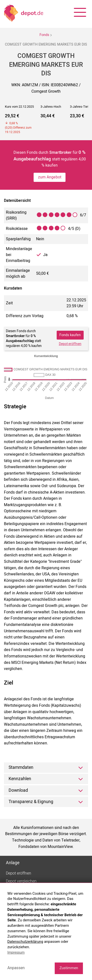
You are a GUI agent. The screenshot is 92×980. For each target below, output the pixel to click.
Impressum (16, 952)
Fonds (44, 35)
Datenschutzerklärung (25, 942)
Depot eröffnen (70, 344)
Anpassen (16, 968)
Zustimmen (69, 968)
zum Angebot (50, 177)
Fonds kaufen (70, 335)
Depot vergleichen (21, 881)
